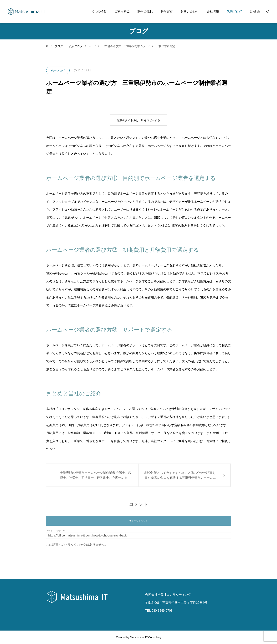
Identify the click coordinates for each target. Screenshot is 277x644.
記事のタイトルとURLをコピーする (138, 120)
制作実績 (167, 11)
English (255, 11)
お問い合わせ (190, 11)
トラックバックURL (56, 533)
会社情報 (213, 11)
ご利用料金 (122, 11)
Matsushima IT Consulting (145, 637)
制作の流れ (145, 11)
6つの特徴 (100, 11)
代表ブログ (234, 11)
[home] (47, 46)
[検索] (270, 12)
